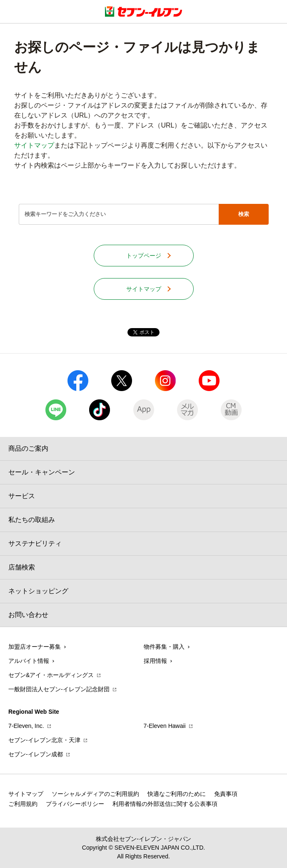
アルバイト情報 (29, 661)
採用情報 (155, 661)
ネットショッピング (38, 591)
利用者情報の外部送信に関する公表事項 (165, 804)
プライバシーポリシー (75, 804)
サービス (22, 496)
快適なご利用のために (177, 794)
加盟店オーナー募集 (35, 647)
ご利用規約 (23, 804)
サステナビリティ (35, 543)
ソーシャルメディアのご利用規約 (95, 794)
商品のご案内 (28, 448)
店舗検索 (22, 567)
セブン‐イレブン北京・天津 (44, 740)
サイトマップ (34, 145)
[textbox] (119, 214)
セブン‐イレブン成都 (36, 754)
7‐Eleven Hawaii (165, 726)
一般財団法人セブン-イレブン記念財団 (59, 689)
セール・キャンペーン (42, 472)
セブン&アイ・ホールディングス (51, 675)
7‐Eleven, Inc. (26, 726)
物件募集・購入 (164, 647)
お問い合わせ (28, 615)
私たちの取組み (32, 520)
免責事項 (226, 794)
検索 (244, 214)
